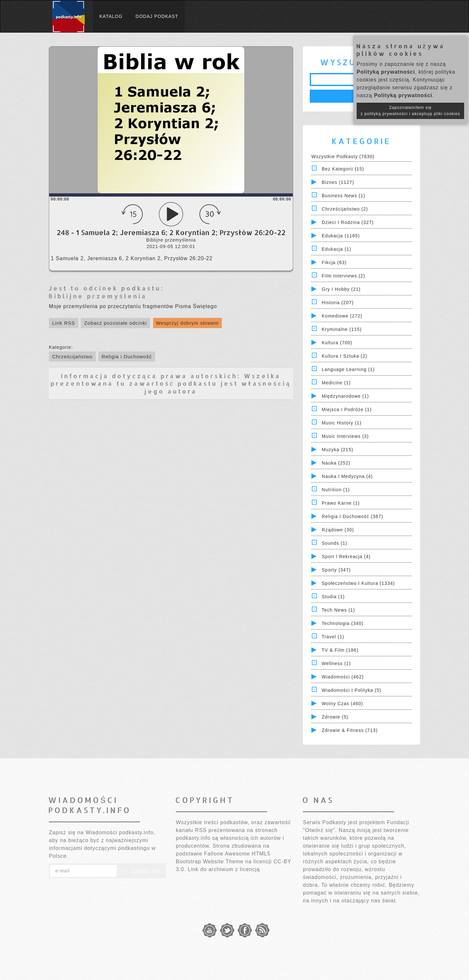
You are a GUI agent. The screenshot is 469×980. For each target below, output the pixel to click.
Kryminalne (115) (342, 329)
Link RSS (64, 323)
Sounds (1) (334, 543)
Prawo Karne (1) (341, 503)
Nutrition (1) (336, 490)
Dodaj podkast (157, 16)
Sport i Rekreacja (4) (346, 557)
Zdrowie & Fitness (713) (350, 730)
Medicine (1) (336, 383)
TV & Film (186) (340, 650)
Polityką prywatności (386, 72)
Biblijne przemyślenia (98, 296)
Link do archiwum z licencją (224, 869)
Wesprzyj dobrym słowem (187, 323)
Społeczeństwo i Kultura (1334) (358, 583)
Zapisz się (141, 871)
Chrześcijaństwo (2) (345, 209)
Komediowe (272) (342, 316)
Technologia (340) (343, 623)
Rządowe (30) (338, 530)
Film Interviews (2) (343, 276)
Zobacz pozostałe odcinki (115, 323)
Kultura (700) (337, 343)
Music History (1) (342, 423)
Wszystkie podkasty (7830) (343, 156)
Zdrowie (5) (335, 717)
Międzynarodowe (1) (345, 396)
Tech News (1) (338, 610)
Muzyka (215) (338, 450)
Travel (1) (333, 637)
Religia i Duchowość (127, 356)
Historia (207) (338, 303)
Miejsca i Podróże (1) (347, 409)
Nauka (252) (336, 463)
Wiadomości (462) (343, 677)
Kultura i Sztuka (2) (345, 356)
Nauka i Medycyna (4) (347, 476)
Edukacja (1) (337, 249)
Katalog (111, 16)
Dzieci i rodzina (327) (348, 222)
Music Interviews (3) (345, 436)
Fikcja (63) (334, 262)
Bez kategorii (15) (343, 169)
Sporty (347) (336, 570)
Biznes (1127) (338, 182)
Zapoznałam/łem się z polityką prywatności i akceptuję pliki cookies (410, 111)
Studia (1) (333, 597)
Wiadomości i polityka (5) (352, 690)
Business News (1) (344, 196)
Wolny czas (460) (342, 704)
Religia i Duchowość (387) (352, 516)
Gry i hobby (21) (341, 289)
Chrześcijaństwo (72, 356)
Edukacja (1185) (341, 236)
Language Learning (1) (348, 369)
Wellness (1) (336, 663)
